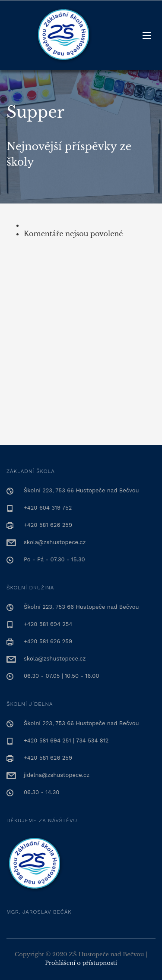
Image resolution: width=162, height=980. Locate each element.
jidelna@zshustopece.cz (57, 775)
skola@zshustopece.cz (55, 542)
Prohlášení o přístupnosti (81, 963)
